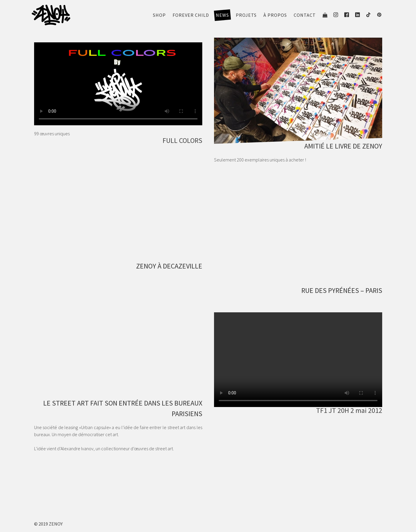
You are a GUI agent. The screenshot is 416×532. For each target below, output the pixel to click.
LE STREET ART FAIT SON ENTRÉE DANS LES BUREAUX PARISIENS (123, 408)
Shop (159, 15)
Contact (305, 15)
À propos (275, 15)
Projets (246, 15)
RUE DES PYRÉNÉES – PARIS (342, 290)
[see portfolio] (298, 94)
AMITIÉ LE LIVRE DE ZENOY (343, 146)
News (222, 15)
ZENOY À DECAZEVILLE (169, 266)
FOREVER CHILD (191, 15)
